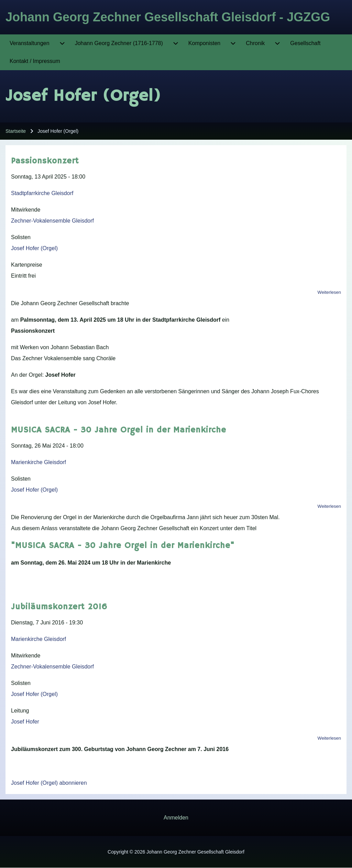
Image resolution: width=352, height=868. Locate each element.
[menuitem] (30, 43)
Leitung (20, 711)
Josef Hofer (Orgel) (34, 248)
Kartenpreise (27, 265)
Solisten (21, 237)
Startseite (16, 131)
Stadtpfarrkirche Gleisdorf (42, 193)
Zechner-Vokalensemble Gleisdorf (52, 221)
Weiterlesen (329, 292)
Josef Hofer (25, 722)
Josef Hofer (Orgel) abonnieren (49, 783)
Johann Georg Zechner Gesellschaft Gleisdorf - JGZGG (168, 17)
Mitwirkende (26, 210)
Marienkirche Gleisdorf (38, 462)
